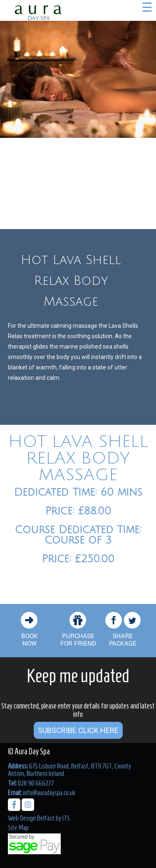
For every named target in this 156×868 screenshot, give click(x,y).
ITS (66, 818)
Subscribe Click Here (78, 730)
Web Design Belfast (31, 818)
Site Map (18, 828)
